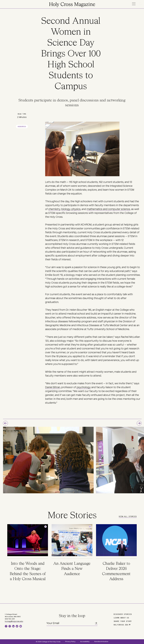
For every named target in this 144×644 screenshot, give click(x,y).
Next (139, 423)
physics (76, 209)
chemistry (54, 209)
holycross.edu (121, 625)
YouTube (21, 626)
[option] (48, 460)
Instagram (10, 626)
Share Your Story (123, 621)
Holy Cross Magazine (72, 5)
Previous (5, 423)
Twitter (17, 626)
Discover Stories (123, 614)
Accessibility (85, 642)
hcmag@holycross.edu (14, 621)
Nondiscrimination (101, 642)
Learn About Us (121, 618)
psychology (84, 387)
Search (141, 4)
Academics (22, 126)
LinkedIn (13, 626)
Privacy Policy (70, 642)
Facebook (6, 626)
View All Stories (128, 516)
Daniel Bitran (53, 387)
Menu (134, 4)
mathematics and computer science (108, 209)
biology (66, 209)
